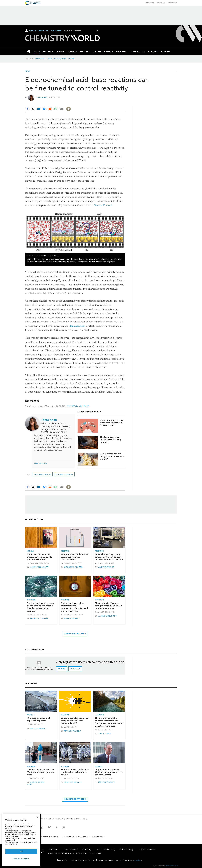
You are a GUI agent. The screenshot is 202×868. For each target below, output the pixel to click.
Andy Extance (106, 567)
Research (65, 551)
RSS (83, 819)
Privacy (47, 837)
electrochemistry (43, 474)
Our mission (54, 849)
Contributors (72, 819)
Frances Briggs (73, 782)
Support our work (147, 849)
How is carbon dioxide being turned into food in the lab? (112, 456)
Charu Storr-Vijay (36, 783)
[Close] (37, 818)
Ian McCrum (77, 326)
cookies (138, 860)
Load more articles (75, 633)
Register (43, 31)
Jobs (50, 58)
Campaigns (88, 849)
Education (160, 3)
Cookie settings (21, 858)
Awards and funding (106, 849)
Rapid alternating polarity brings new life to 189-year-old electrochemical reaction (109, 557)
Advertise (41, 819)
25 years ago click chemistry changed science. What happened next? (74, 721)
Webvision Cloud (172, 865)
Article (30, 551)
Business (31, 715)
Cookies (57, 837)
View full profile (41, 464)
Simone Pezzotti (103, 205)
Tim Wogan (105, 734)
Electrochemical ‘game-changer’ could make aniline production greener (108, 606)
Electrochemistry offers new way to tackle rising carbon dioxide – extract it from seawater (40, 607)
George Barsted (73, 567)
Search (97, 31)
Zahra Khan (41, 97)
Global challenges (127, 849)
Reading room (60, 58)
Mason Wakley (38, 728)
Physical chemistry (64, 474)
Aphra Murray (72, 619)
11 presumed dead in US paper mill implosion (39, 719)
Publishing (150, 3)
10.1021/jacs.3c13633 (78, 406)
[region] (21, 840)
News (28, 71)
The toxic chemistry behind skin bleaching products (110, 440)
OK (21, 851)
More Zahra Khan (88, 412)
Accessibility (84, 837)
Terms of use (69, 837)
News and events (71, 849)
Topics (51, 819)
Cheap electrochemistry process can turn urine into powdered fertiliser (39, 557)
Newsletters (41, 58)
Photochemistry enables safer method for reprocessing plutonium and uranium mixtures (74, 607)
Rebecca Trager (39, 619)
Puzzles (72, 58)
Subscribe (56, 31)
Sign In (32, 31)
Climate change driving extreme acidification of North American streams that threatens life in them (109, 722)
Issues (60, 819)
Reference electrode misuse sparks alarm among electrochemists (75, 557)
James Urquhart (39, 567)
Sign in (62, 669)
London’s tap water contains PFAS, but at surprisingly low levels (40, 772)
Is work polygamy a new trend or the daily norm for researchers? (111, 423)
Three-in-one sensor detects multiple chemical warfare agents (75, 772)
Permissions (98, 837)
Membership (172, 3)
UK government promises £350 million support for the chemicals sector (109, 772)
